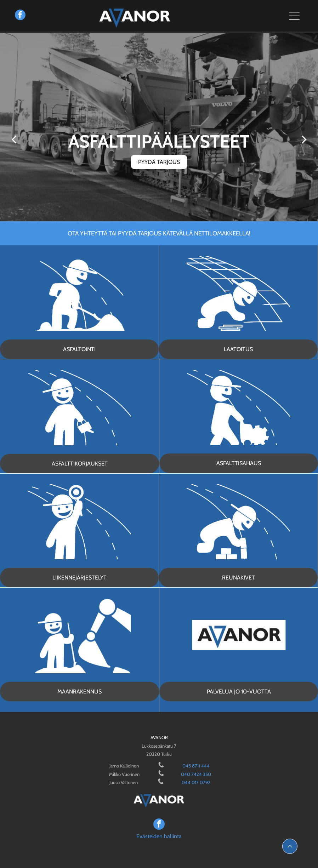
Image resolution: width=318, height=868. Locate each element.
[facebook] (20, 16)
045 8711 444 (196, 766)
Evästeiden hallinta (159, 836)
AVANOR (159, 737)
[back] (14, 139)
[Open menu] (294, 16)
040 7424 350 (196, 774)
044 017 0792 (196, 782)
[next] (304, 139)
